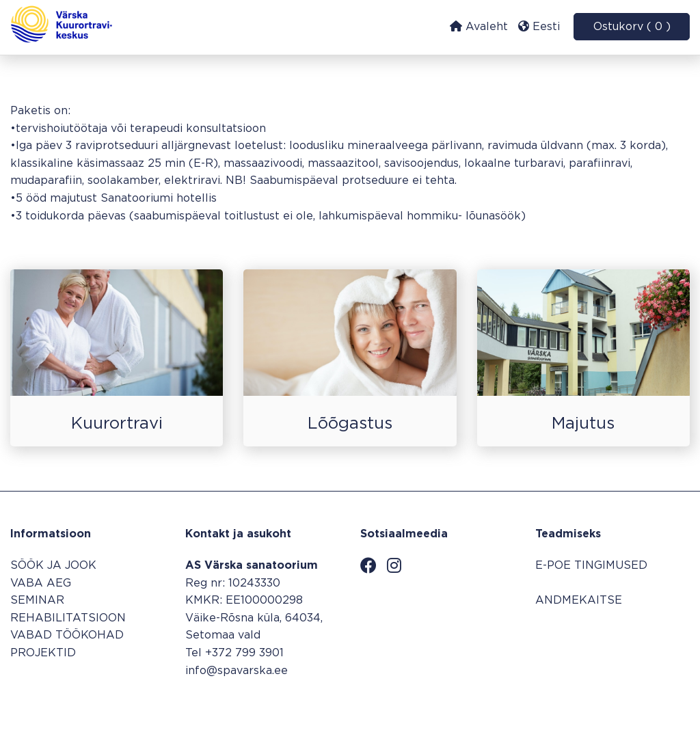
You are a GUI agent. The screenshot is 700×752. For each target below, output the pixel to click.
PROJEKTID (43, 653)
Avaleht (479, 26)
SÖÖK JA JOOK (53, 566)
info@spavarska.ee (237, 671)
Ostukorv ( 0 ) (632, 27)
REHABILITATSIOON (68, 618)
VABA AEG (41, 583)
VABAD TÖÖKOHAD (67, 635)
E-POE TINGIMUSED (591, 566)
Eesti (539, 26)
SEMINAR (37, 601)
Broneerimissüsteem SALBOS (607, 709)
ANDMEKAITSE (579, 601)
